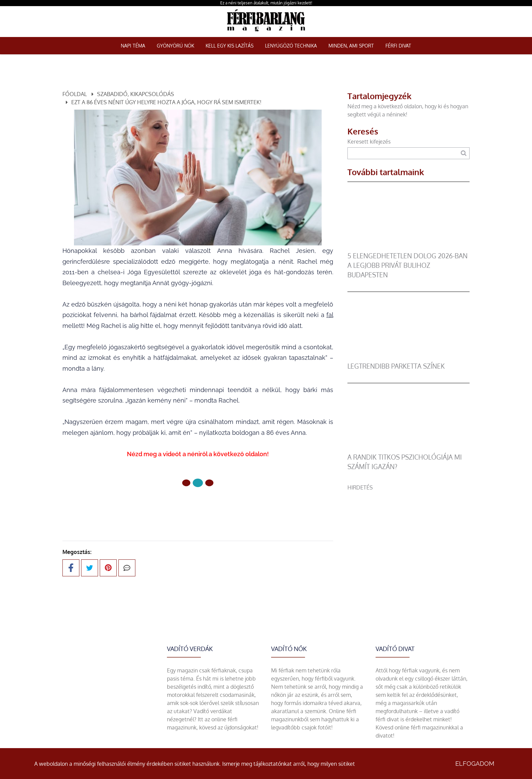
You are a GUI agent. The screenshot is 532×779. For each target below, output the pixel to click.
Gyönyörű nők (175, 46)
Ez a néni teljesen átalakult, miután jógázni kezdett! (266, 3)
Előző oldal (158, 506)
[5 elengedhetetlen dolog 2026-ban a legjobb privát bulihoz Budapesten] (408, 247)
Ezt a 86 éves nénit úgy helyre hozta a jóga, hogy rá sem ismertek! (166, 102)
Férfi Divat (398, 46)
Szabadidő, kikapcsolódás (136, 94)
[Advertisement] (408, 539)
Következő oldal (231, 506)
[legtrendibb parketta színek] (408, 357)
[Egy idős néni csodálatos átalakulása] (198, 178)
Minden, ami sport (351, 46)
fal (330, 315)
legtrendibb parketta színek (396, 366)
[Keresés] (464, 153)
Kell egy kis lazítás (230, 46)
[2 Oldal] (209, 483)
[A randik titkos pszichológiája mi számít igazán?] (408, 448)
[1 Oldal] (198, 483)
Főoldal (75, 94)
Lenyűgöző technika (291, 46)
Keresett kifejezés (369, 142)
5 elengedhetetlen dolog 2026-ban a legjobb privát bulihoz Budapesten (407, 265)
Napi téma (133, 46)
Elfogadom (475, 764)
